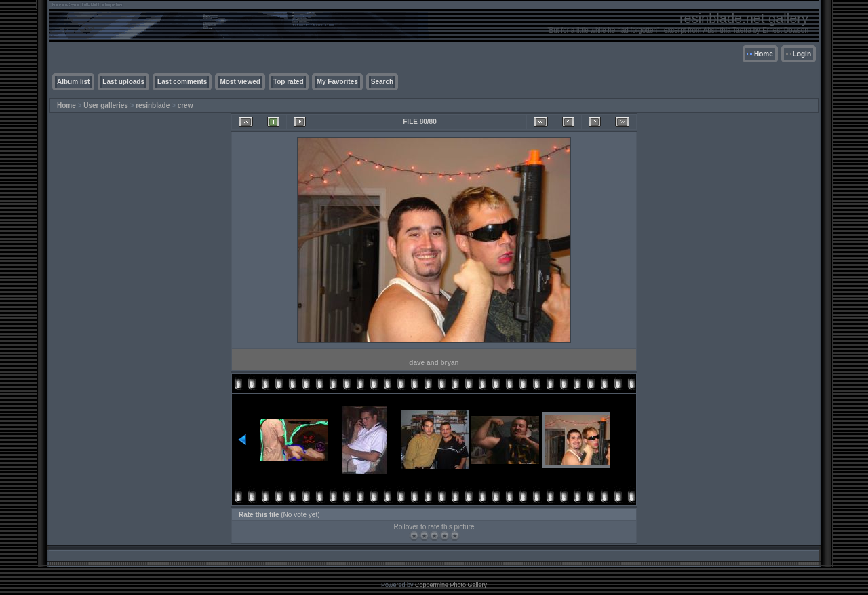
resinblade (153, 105)
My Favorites (337, 82)
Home (764, 54)
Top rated (289, 82)
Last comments (182, 82)
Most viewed (240, 82)
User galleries (106, 105)
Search (382, 82)
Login (802, 54)
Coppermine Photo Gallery (451, 585)
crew (185, 105)
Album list (73, 82)
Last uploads (123, 82)
